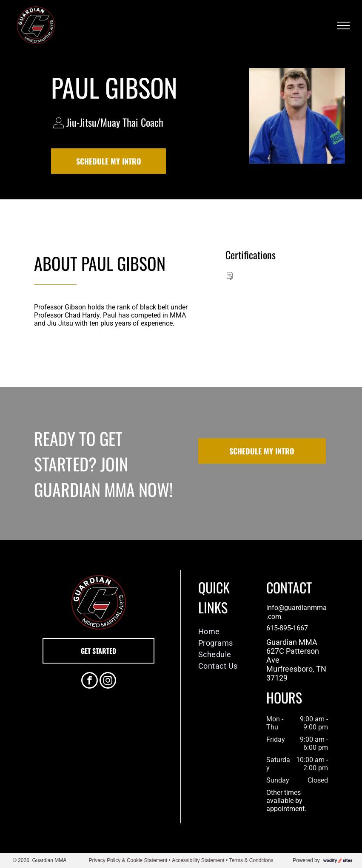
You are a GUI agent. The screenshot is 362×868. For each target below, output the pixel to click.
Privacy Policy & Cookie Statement (128, 860)
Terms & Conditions (251, 860)
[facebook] (90, 681)
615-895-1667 (287, 628)
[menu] (343, 26)
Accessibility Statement (198, 860)
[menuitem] (226, 631)
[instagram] (108, 681)
